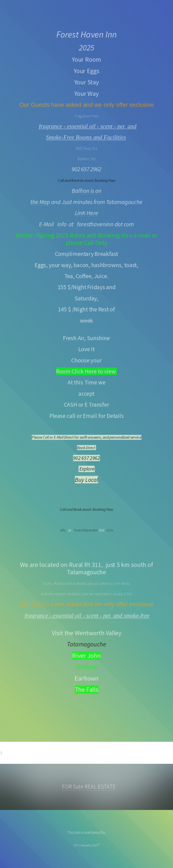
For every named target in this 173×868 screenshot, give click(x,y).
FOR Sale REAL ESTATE (89, 786)
